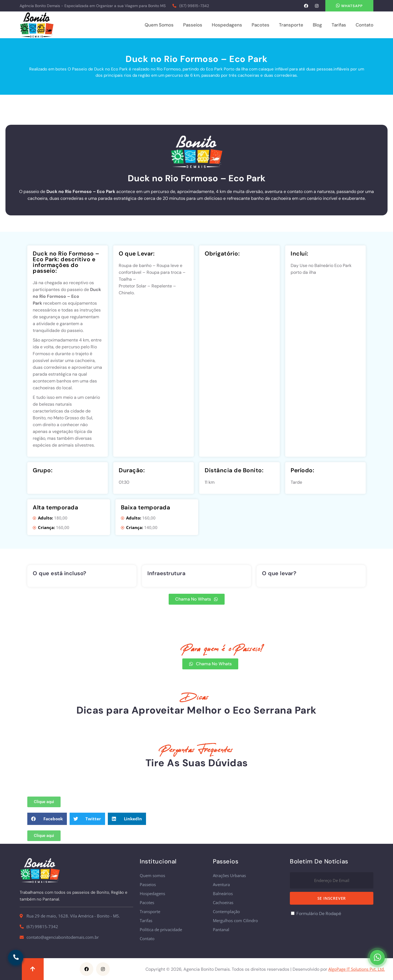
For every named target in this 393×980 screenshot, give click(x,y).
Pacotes (260, 25)
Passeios (193, 25)
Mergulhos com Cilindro (235, 921)
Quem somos (159, 25)
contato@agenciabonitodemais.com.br (63, 937)
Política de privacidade (161, 930)
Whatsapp (349, 6)
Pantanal (221, 930)
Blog (317, 25)
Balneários (223, 894)
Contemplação (226, 912)
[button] (47, 819)
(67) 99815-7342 (194, 6)
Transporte (291, 25)
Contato (364, 25)
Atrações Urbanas (229, 876)
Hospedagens (227, 25)
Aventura (221, 885)
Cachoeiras (223, 903)
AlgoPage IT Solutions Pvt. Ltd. (357, 969)
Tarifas (339, 25)
